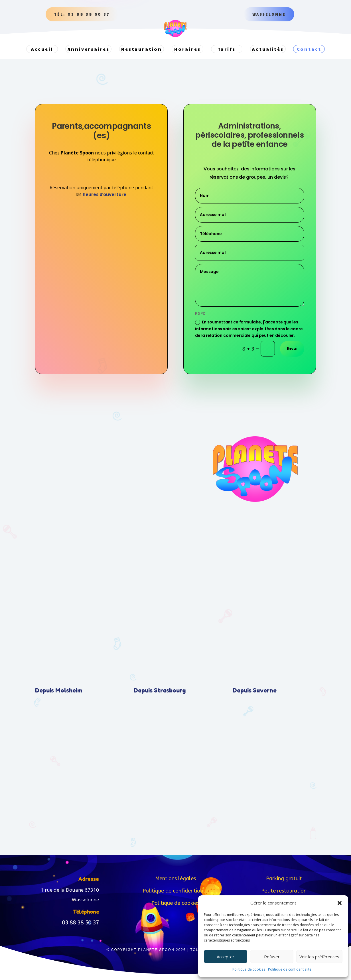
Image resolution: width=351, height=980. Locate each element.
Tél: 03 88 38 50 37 (82, 14)
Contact (309, 49)
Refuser (272, 957)
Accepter (226, 957)
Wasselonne (269, 14)
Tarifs (227, 49)
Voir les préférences (319, 957)
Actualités (268, 49)
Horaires (187, 49)
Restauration (142, 49)
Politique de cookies (249, 969)
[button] (340, 903)
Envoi (292, 354)
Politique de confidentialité (290, 969)
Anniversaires (89, 49)
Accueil (42, 49)
